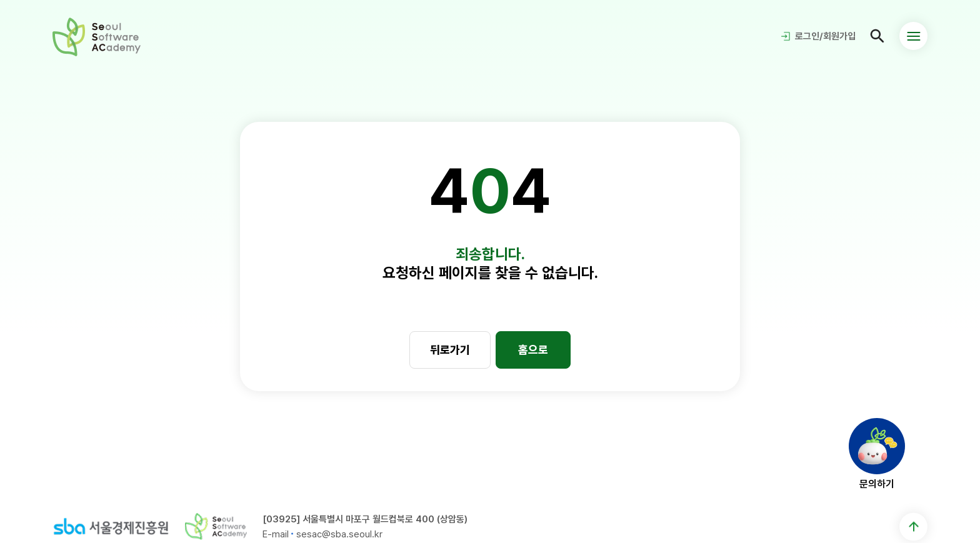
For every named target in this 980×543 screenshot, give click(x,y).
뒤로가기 (450, 349)
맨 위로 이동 (913, 526)
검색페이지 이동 (877, 36)
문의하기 (877, 483)
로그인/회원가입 (825, 36)
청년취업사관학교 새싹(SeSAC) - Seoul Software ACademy (97, 36)
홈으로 (533, 349)
